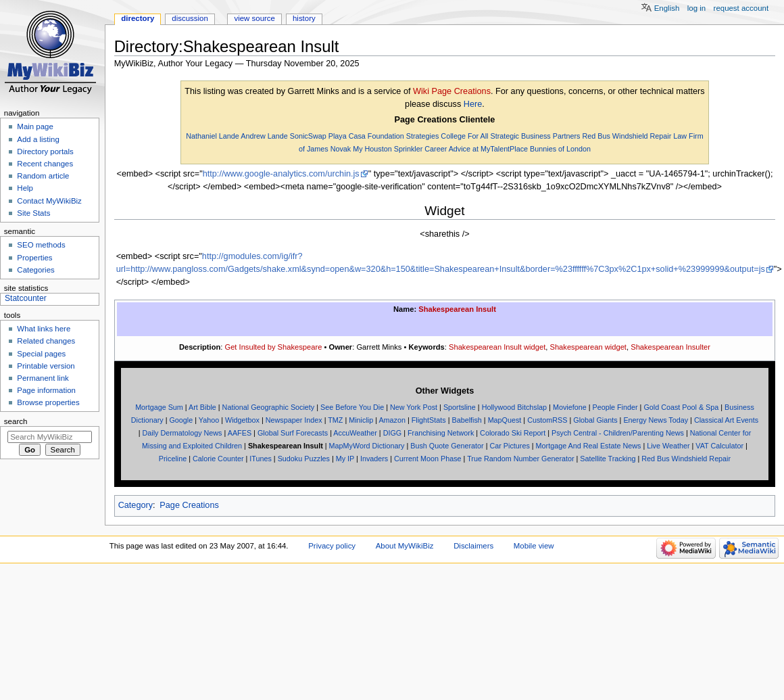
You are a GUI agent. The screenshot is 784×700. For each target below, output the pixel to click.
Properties (34, 258)
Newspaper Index (294, 420)
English (667, 8)
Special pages (41, 354)
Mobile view (534, 546)
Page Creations (189, 505)
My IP (345, 459)
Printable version (46, 366)
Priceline (173, 459)
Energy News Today (656, 420)
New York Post (414, 407)
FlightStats (429, 420)
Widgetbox (242, 420)
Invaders (374, 459)
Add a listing (38, 139)
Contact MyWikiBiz (49, 201)
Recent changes (45, 164)
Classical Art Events (726, 420)
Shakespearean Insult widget (497, 347)
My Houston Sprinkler (388, 149)
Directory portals (45, 151)
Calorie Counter (218, 459)
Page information (46, 390)
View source (254, 18)
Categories (35, 270)
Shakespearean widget (588, 347)
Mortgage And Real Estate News (589, 446)
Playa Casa (347, 136)
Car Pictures (509, 446)
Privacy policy (332, 546)
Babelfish (466, 420)
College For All (464, 136)
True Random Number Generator (520, 459)
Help (25, 188)
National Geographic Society (269, 407)
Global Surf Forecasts (293, 433)
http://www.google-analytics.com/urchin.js (281, 174)
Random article (43, 176)
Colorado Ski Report (513, 433)
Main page (35, 126)
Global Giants (595, 420)
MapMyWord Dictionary (367, 446)
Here (473, 104)
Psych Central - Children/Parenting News (618, 433)
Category (136, 505)
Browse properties (48, 402)
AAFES (240, 433)
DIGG (393, 433)
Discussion (190, 18)
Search (16, 421)
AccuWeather (355, 433)
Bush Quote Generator (447, 446)
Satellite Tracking (608, 459)
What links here (44, 329)
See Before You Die (352, 407)
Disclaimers (473, 546)
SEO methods (41, 245)
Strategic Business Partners (535, 136)
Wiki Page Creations (452, 91)
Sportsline (460, 407)
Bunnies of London (560, 149)
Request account (741, 8)
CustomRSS (547, 420)
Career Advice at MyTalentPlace (476, 149)
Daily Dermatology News (182, 433)
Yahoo (209, 420)
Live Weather (668, 446)
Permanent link (43, 378)
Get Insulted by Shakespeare (273, 347)
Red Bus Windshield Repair (627, 136)
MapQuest (505, 420)
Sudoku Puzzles (304, 459)
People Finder (615, 407)
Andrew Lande (264, 136)
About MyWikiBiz (405, 546)
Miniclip (361, 420)
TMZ (335, 420)
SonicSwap (308, 136)
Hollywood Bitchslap (514, 407)
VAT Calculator (719, 446)
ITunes (261, 459)
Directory (138, 18)
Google (181, 420)
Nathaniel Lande (213, 136)
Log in (696, 8)
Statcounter (26, 298)
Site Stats (33, 213)
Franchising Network (441, 433)
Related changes (46, 341)
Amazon (392, 420)
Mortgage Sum (159, 407)
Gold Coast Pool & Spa (681, 407)
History (304, 18)
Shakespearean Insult (457, 309)
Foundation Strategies (403, 136)
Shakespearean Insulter (670, 347)
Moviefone (570, 407)
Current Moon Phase (427, 459)
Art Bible (202, 407)
